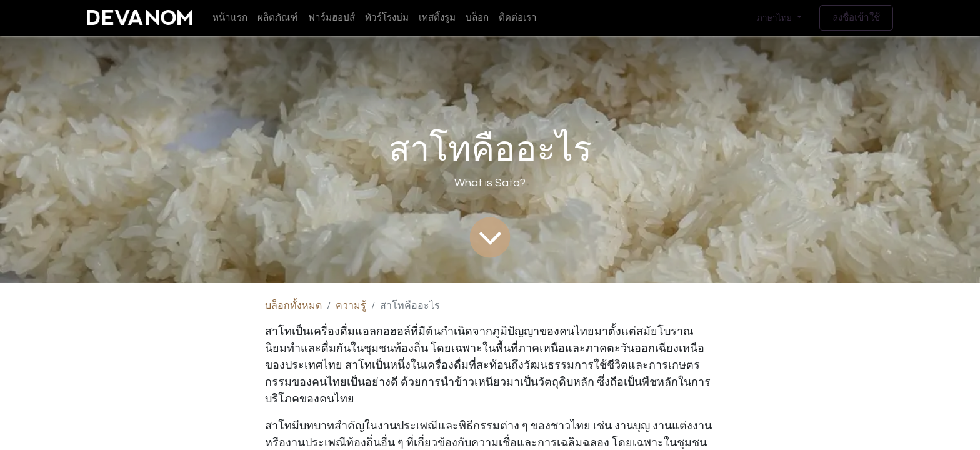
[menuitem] (230, 18)
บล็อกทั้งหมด (293, 306)
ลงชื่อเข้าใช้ (856, 17)
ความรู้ (351, 306)
